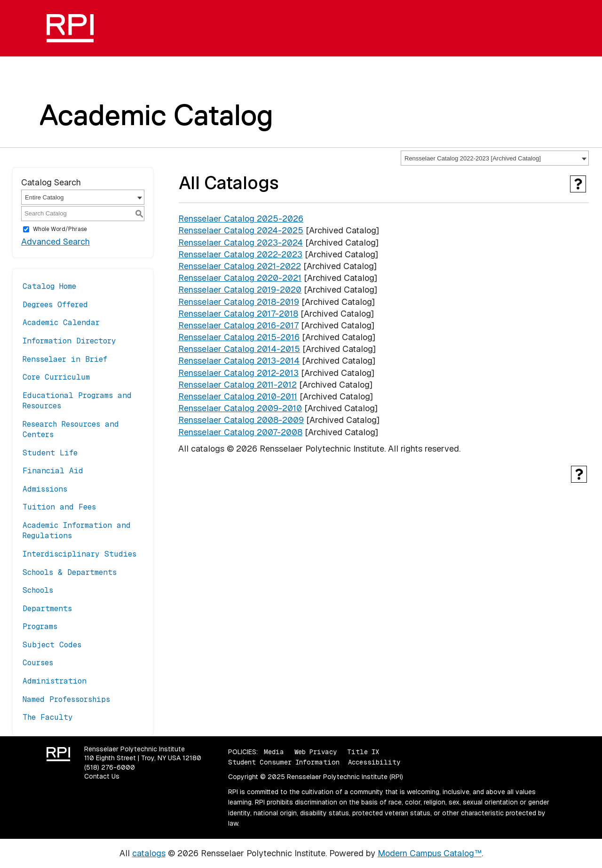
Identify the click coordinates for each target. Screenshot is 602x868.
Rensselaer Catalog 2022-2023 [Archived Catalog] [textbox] (473, 158)
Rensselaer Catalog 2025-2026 (241, 219)
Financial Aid (53, 471)
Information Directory (69, 341)
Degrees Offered (55, 305)
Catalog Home (49, 286)
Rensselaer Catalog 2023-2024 (241, 243)
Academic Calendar (61, 323)
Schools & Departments (70, 572)
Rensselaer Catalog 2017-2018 (238, 314)
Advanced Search (55, 242)
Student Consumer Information (284, 762)
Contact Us (102, 776)
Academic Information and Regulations (77, 530)
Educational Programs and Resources (77, 401)
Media (274, 752)
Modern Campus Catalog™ (430, 853)
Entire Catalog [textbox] (44, 197)
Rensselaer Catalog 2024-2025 (241, 230)
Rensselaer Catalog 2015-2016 (239, 337)
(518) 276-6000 (110, 767)
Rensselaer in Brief (65, 359)
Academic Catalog (156, 115)
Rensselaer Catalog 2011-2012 (238, 385)
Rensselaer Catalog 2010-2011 (238, 396)
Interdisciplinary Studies (79, 554)
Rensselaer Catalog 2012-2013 (238, 373)
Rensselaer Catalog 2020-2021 (240, 278)
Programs (40, 626)
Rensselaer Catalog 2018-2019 (239, 302)
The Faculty (48, 717)
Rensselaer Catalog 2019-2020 (240, 290)
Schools (38, 590)
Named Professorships (66, 699)
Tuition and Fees (59, 507)
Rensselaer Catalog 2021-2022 (240, 266)
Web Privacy (316, 752)
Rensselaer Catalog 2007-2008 (240, 432)
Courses (38, 663)
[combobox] (495, 158)
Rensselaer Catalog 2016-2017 (238, 325)
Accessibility (374, 762)
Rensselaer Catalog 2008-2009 (241, 420)
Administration (55, 681)
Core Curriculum (56, 377)
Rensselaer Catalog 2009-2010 (240, 408)
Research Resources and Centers (71, 429)
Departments (47, 609)
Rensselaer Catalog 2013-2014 (239, 361)
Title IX (363, 752)
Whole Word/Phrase (60, 229)
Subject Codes (52, 645)
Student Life (50, 453)
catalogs (149, 853)
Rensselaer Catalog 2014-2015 (239, 349)
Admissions (45, 489)
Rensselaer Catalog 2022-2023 (240, 254)
